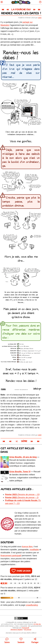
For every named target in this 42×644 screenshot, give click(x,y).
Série (24, 441)
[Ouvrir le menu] (2, 2)
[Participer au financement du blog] (21, 641)
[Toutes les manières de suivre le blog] (7, 641)
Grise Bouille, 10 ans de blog (23, 457)
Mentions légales (17, 630)
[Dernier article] (39, 10)
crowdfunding (32, 605)
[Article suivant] (34, 10)
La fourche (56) (21, 10)
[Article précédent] (8, 10)
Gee (40, 18)
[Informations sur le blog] (40, 2)
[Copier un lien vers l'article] (35, 641)
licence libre (27, 547)
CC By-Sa (37, 624)
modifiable (34, 550)
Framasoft (25, 628)
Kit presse (28, 630)
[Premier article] (3, 10)
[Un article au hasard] (17, 441)
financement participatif (11, 556)
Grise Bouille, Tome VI (20, 472)
